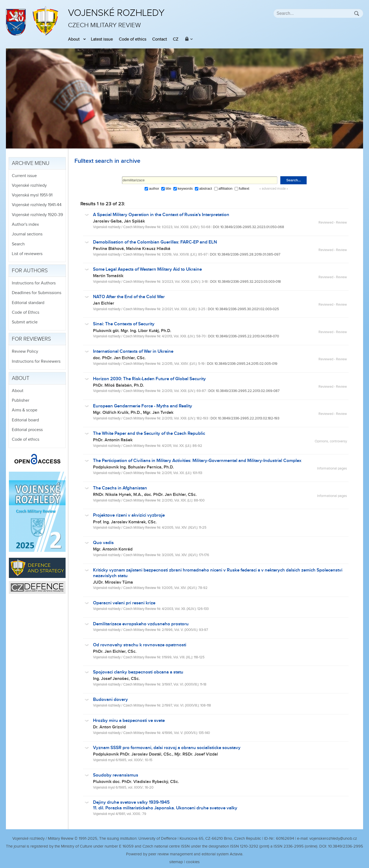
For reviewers (31, 339)
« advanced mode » (274, 189)
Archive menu (31, 163)
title (168, 188)
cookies (193, 862)
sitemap (176, 862)
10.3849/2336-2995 (346, 846)
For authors (30, 271)
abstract (205, 188)
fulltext (244, 188)
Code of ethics (132, 39)
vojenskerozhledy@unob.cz (333, 839)
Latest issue (102, 39)
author (154, 188)
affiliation (225, 188)
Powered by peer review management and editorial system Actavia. (185, 854)
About (74, 39)
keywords (185, 188)
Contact (160, 39)
